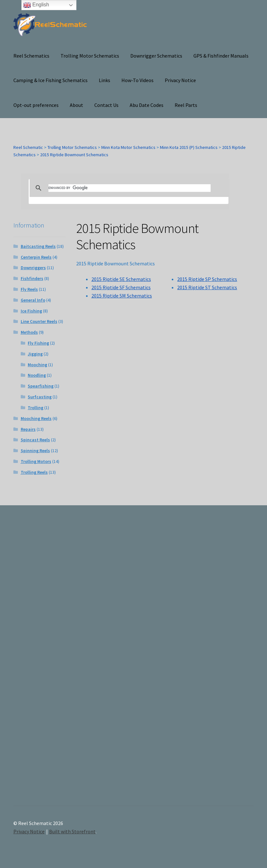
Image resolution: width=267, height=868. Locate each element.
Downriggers (33, 268)
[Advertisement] (217, 661)
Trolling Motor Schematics (90, 56)
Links (105, 80)
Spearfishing (41, 386)
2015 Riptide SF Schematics (121, 287)
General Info (33, 300)
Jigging (35, 354)
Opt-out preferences (36, 105)
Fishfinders (32, 278)
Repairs (28, 429)
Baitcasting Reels (38, 246)
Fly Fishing (38, 343)
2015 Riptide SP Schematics (207, 279)
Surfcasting (40, 397)
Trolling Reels (34, 472)
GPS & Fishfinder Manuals (221, 56)
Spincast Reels (35, 440)
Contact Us (106, 105)
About (76, 105)
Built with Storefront (72, 831)
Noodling (37, 375)
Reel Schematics (31, 56)
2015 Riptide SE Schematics (121, 279)
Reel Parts (186, 105)
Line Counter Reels (39, 321)
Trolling (36, 408)
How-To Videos (137, 80)
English (36, 5)
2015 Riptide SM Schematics (122, 296)
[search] (130, 188)
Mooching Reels (36, 418)
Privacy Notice (180, 80)
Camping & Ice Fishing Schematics (51, 80)
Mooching (37, 365)
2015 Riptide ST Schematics (207, 287)
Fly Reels (29, 289)
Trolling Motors (36, 461)
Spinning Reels (35, 451)
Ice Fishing (31, 311)
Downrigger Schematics (156, 56)
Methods (29, 332)
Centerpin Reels (36, 257)
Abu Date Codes (147, 105)
